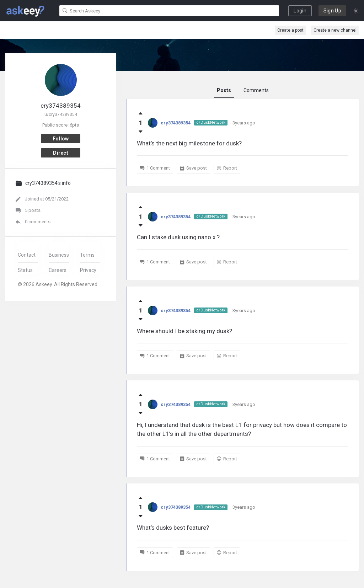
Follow (61, 139)
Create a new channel (335, 30)
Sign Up (332, 11)
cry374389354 (176, 123)
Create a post (290, 30)
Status (25, 270)
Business (59, 255)
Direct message (61, 154)
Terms (87, 255)
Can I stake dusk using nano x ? (178, 237)
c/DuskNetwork (211, 122)
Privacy (88, 270)
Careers (58, 270)
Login (300, 11)
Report (227, 168)
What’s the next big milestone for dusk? (189, 143)
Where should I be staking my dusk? (184, 331)
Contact (27, 255)
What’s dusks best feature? (173, 528)
